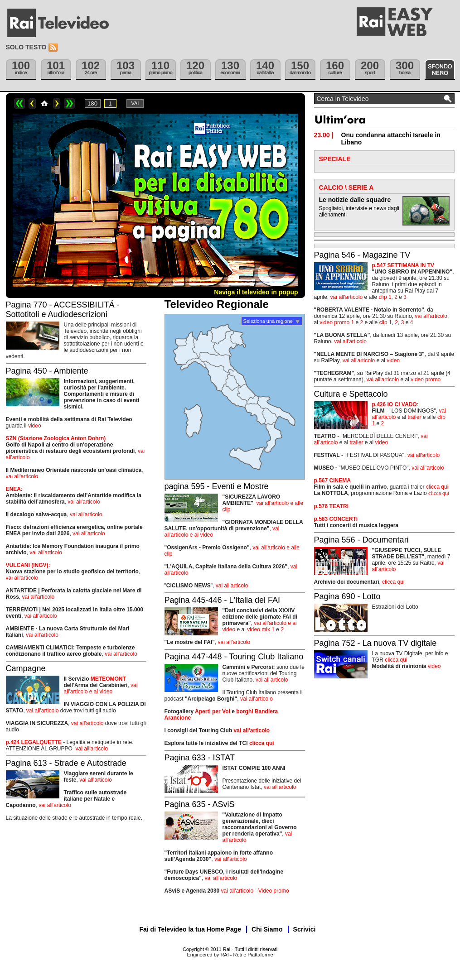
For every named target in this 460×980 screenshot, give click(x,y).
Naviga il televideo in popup (256, 292)
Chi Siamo (267, 929)
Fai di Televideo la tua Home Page (191, 929)
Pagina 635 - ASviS (200, 804)
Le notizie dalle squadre (355, 200)
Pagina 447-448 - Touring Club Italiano (234, 657)
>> (69, 103)
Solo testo (26, 47)
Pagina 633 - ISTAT (200, 758)
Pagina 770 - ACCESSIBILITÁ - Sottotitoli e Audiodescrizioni (63, 310)
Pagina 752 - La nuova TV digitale (375, 643)
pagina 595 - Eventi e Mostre (217, 486)
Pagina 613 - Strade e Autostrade (66, 763)
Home (44, 103)
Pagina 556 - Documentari (361, 540)
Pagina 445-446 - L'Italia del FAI (223, 600)
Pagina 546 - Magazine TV (362, 255)
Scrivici (305, 929)
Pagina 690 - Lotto (347, 596)
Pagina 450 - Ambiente (47, 371)
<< (19, 103)
